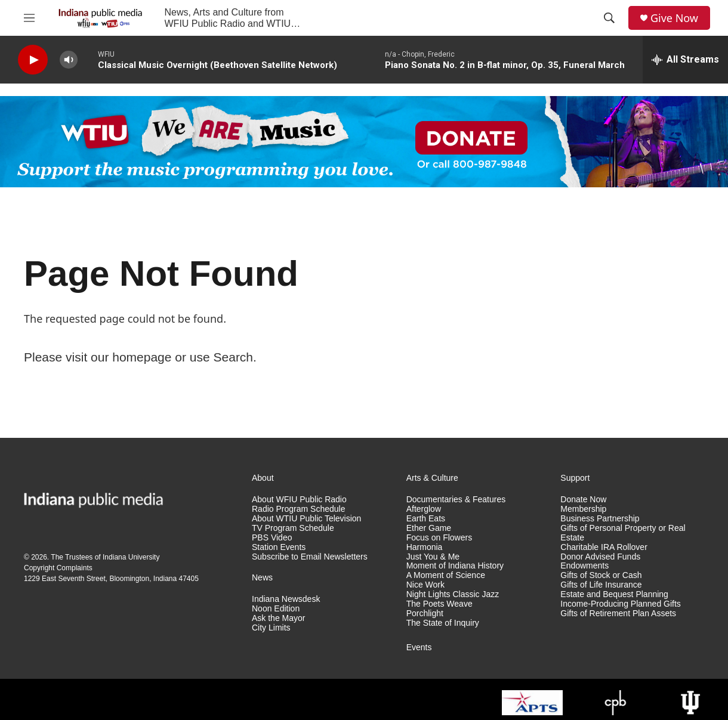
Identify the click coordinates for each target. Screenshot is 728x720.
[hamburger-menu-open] (29, 18)
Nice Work (425, 585)
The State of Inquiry (443, 623)
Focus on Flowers (439, 538)
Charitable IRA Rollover (604, 547)
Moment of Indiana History (455, 566)
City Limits (271, 628)
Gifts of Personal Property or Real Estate (623, 533)
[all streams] (685, 60)
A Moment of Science (446, 575)
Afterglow (424, 509)
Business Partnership (600, 519)
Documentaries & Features (456, 500)
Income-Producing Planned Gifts (621, 604)
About (263, 478)
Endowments (584, 566)
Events (419, 648)
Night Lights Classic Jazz (453, 594)
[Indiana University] (690, 703)
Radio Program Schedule (298, 509)
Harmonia (425, 547)
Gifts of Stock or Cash (601, 575)
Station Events (279, 547)
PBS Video (272, 538)
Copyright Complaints (58, 568)
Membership (583, 509)
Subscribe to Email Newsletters (310, 557)
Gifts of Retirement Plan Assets (618, 614)
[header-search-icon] (609, 18)
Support (575, 478)
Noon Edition (276, 609)
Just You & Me (433, 557)
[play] (33, 60)
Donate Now (583, 500)
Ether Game (429, 528)
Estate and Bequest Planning (614, 594)
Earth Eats (426, 519)
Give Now (674, 18)
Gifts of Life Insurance (601, 585)
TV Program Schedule (293, 528)
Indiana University (131, 557)
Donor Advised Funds (600, 557)
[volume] (69, 60)
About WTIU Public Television (306, 519)
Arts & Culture (432, 478)
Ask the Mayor (278, 618)
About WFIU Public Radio (299, 500)
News (262, 578)
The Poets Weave (439, 604)
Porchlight (425, 614)
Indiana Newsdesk (286, 599)
